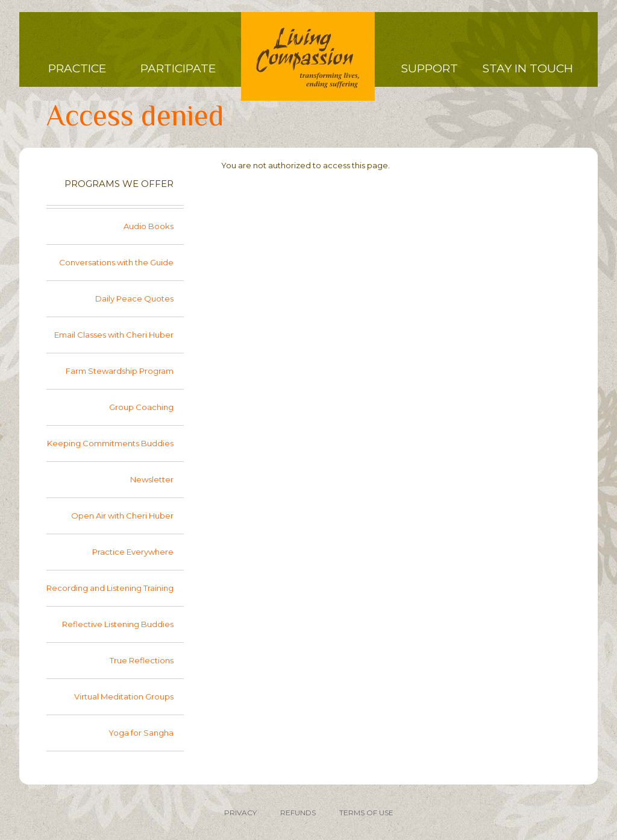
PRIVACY (240, 813)
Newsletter (152, 479)
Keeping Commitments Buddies (110, 443)
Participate (178, 68)
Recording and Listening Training (110, 588)
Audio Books (149, 226)
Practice (77, 68)
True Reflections (142, 660)
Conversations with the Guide (116, 262)
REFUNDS (298, 813)
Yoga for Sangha (141, 733)
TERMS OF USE (366, 813)
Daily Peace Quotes (134, 298)
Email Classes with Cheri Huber (114, 335)
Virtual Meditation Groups (124, 696)
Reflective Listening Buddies (118, 624)
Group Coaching (141, 407)
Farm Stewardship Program (120, 371)
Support (430, 68)
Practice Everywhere (133, 552)
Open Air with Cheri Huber (122, 516)
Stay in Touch (528, 68)
